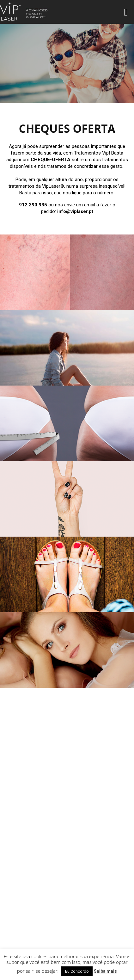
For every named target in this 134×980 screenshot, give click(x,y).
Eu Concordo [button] (77, 971)
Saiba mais (105, 971)
